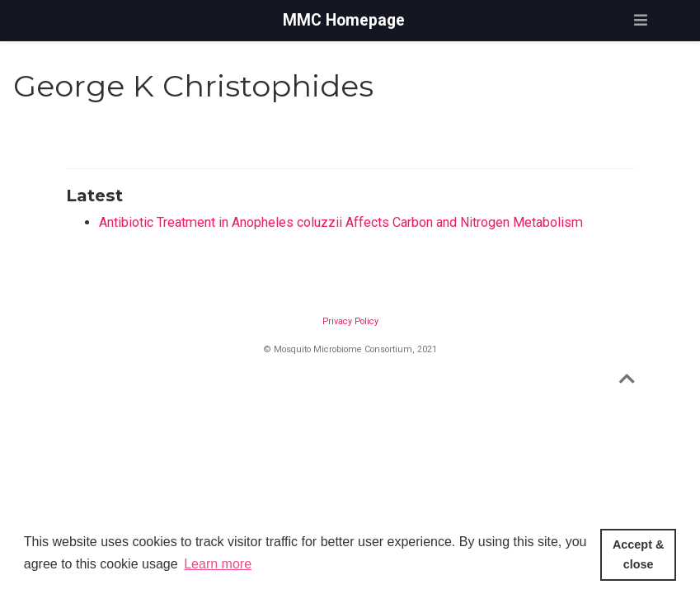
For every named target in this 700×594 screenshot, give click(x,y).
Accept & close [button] (638, 554)
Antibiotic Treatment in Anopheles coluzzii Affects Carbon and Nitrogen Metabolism (341, 222)
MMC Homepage (344, 20)
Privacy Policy (350, 321)
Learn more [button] (218, 564)
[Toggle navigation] (641, 20)
